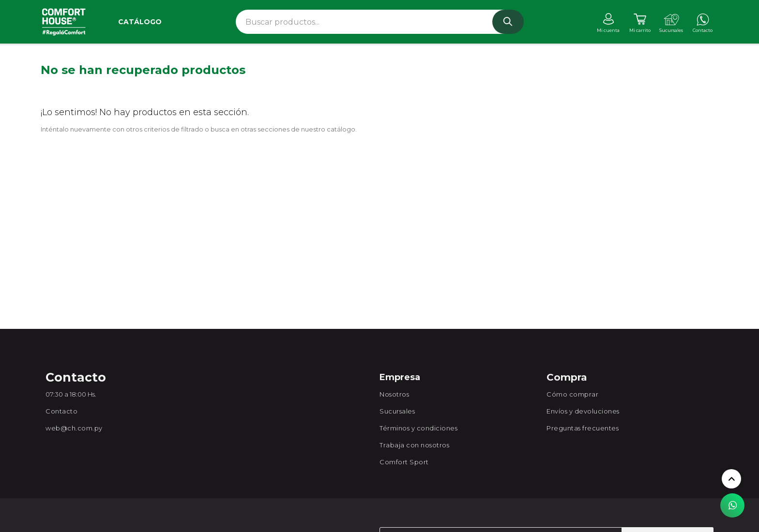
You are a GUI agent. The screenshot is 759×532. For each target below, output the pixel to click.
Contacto (61, 411)
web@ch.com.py (74, 428)
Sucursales (397, 411)
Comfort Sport (404, 462)
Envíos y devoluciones (583, 411)
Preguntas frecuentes (583, 428)
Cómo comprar (572, 394)
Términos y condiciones (418, 428)
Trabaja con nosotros (414, 445)
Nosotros (394, 394)
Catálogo (140, 22)
